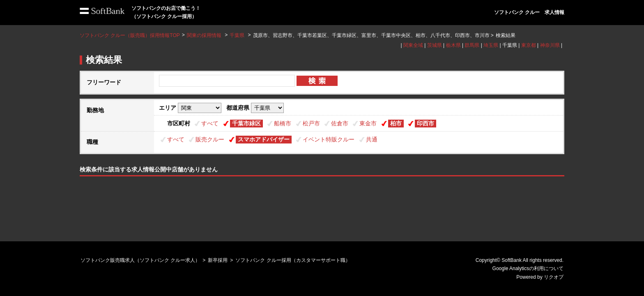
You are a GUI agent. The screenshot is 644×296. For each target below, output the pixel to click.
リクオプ (554, 277)
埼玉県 (491, 45)
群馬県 (472, 45)
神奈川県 (550, 45)
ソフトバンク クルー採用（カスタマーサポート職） (293, 260)
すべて (210, 123)
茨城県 (435, 45)
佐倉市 (340, 123)
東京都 (529, 45)
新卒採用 (218, 260)
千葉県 (237, 35)
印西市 (425, 123)
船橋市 (283, 123)
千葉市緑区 (246, 123)
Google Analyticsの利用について (528, 268)
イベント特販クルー (329, 139)
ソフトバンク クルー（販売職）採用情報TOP (130, 35)
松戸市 (311, 123)
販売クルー (210, 139)
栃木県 (453, 45)
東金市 (368, 123)
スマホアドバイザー (264, 139)
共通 (372, 139)
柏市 (396, 123)
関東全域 (413, 45)
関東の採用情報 (205, 35)
